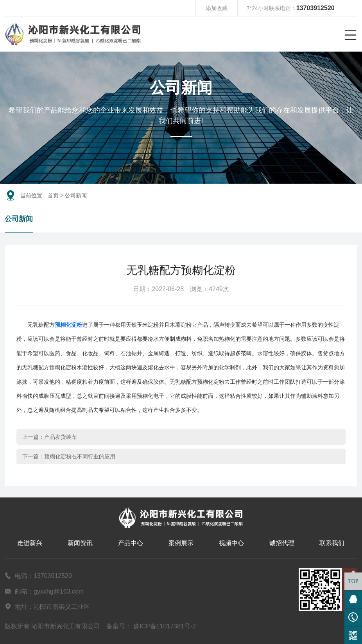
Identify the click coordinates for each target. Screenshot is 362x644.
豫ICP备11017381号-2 (165, 626)
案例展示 (181, 543)
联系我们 (332, 543)
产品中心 (131, 543)
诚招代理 (282, 543)
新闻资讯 (80, 543)
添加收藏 (217, 8)
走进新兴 (30, 543)
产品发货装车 (61, 437)
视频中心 (231, 543)
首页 (53, 195)
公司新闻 (19, 219)
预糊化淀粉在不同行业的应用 (80, 456)
